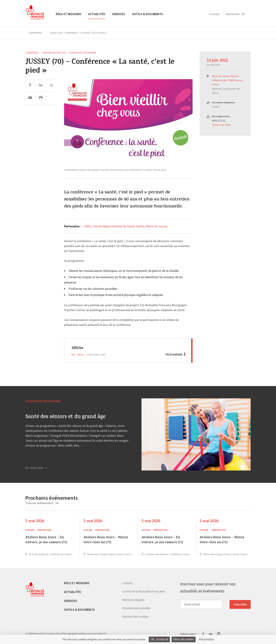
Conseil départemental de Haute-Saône (118, 226)
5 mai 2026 (35, 521)
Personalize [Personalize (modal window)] (206, 639)
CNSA (87, 226)
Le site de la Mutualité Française (143, 591)
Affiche (78, 348)
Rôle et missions (68, 14)
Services (119, 14)
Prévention (44, 530)
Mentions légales (133, 600)
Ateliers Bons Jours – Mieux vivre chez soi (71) (106, 540)
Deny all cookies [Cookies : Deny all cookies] (184, 639)
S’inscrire (240, 604)
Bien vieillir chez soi (54, 53)
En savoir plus (36, 468)
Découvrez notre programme (43, 401)
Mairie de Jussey (156, 226)
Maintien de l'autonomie (83, 53)
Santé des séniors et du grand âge (65, 417)
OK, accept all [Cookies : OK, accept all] (159, 639)
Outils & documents (147, 14)
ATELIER (30, 530)
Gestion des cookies (135, 616)
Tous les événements (42, 503)
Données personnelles (137, 608)
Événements (35, 33)
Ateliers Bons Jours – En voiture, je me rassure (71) (46, 540)
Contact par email (221, 125)
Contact (214, 14)
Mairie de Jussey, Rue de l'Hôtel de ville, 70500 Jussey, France (227, 80)
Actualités (97, 14)
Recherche (233, 14)
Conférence (32, 53)
